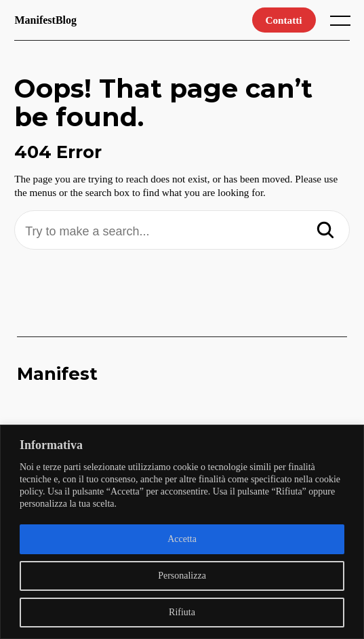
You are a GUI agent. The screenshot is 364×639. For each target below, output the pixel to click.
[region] (182, 532)
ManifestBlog (45, 20)
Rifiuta (182, 612)
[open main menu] (343, 24)
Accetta (182, 539)
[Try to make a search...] (182, 232)
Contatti (284, 20)
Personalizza (182, 576)
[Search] (325, 231)
